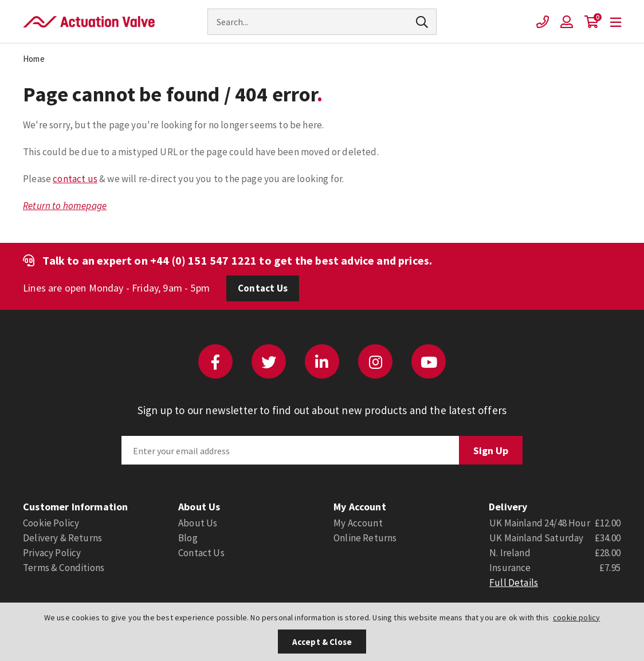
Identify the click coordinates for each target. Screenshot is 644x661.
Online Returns (365, 538)
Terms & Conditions (64, 568)
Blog (188, 538)
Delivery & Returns (62, 538)
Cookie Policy (51, 523)
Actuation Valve (89, 22)
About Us (198, 523)
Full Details (514, 583)
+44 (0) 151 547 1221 (203, 260)
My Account (358, 523)
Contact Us (263, 288)
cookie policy (576, 617)
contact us (75, 179)
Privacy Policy (52, 553)
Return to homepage (65, 206)
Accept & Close (322, 642)
